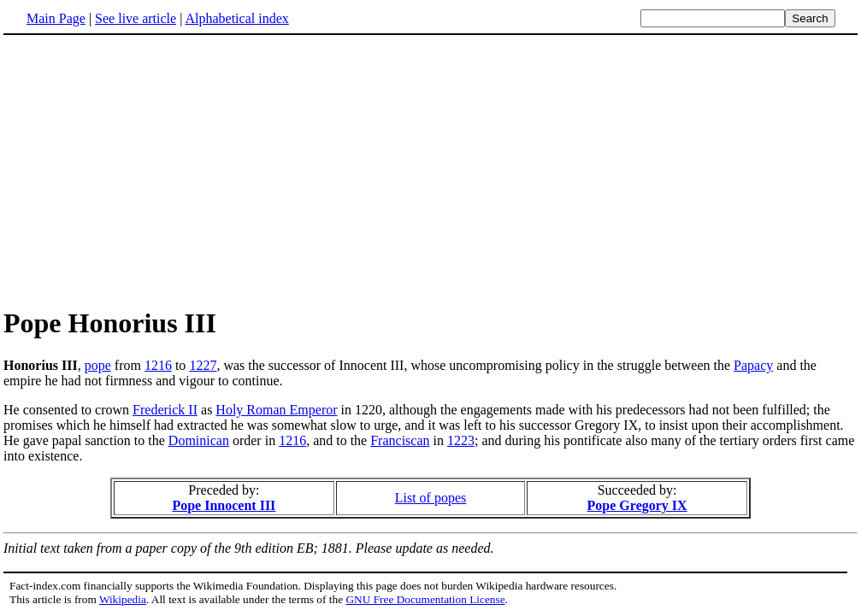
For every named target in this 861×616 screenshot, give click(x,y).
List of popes (431, 498)
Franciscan (400, 440)
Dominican (199, 440)
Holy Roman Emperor (276, 410)
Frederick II (165, 410)
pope (98, 365)
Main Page (56, 18)
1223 (461, 440)
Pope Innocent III (224, 505)
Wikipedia (123, 599)
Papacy (753, 365)
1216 (158, 365)
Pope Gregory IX (637, 505)
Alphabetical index (236, 18)
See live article (136, 18)
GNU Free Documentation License (425, 599)
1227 (203, 365)
